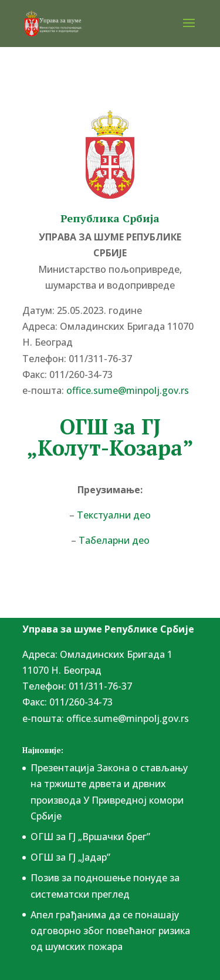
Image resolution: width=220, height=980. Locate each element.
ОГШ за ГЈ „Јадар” (70, 857)
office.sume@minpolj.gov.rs (128, 390)
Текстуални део (114, 515)
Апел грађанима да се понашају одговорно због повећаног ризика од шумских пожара (110, 931)
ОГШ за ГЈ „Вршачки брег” (90, 837)
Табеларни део (114, 540)
